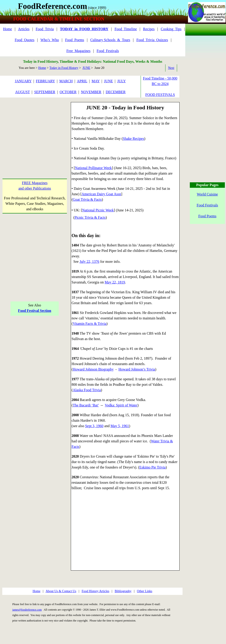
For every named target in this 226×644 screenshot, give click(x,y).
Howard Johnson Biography (93, 369)
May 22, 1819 (115, 282)
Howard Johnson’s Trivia (137, 369)
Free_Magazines (79, 51)
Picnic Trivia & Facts (90, 217)
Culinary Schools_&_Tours (110, 40)
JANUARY (23, 81)
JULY (122, 81)
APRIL (82, 81)
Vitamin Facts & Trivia (90, 324)
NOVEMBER (91, 92)
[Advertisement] (35, 130)
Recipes (149, 29)
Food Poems (207, 216)
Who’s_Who (50, 40)
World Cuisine (207, 194)
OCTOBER (68, 92)
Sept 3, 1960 (94, 426)
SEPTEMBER (45, 92)
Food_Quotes (25, 40)
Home (7, 29)
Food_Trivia (45, 29)
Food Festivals (207, 205)
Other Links (145, 591)
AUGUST (22, 92)
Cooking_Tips (171, 29)
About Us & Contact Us (61, 591)
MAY (96, 81)
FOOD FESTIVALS (160, 95)
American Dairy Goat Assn (101, 194)
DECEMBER (116, 92)
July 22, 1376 (89, 262)
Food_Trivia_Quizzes (152, 40)
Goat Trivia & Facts (87, 199)
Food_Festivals (108, 51)
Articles (24, 29)
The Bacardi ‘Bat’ (86, 405)
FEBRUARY (46, 81)
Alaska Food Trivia (87, 390)
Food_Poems (75, 40)
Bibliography (123, 591)
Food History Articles (95, 591)
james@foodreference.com (27, 610)
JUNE (86, 68)
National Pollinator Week (93, 168)
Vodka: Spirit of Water (121, 405)
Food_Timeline (126, 29)
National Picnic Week (98, 210)
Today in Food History (64, 68)
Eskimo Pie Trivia (152, 467)
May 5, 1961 (120, 426)
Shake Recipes (134, 139)
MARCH (66, 81)
